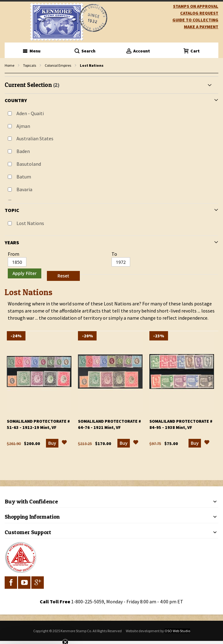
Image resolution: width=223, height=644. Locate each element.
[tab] (111, 180)
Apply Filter (25, 273)
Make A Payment (201, 27)
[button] (64, 443)
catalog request (199, 13)
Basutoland (29, 164)
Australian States (35, 138)
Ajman (23, 126)
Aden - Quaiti (30, 113)
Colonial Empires (58, 65)
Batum (24, 177)
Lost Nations (30, 223)
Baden (23, 151)
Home (9, 65)
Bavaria (24, 189)
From (14, 254)
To (114, 254)
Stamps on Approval (196, 6)
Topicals (30, 65)
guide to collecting (195, 20)
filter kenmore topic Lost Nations (8, 73)
